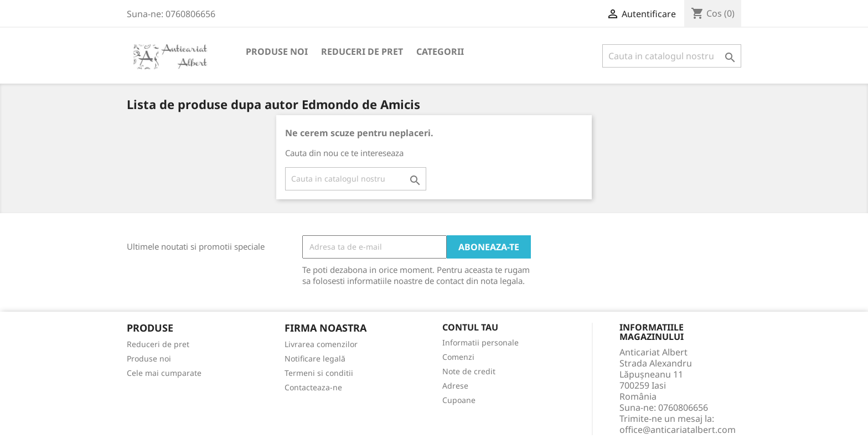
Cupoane (459, 400)
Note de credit (469, 371)
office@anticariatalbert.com (678, 430)
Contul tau (470, 328)
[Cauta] (672, 56)
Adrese (455, 386)
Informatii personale (480, 342)
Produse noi (277, 51)
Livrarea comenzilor (321, 344)
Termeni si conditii (319, 373)
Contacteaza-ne (313, 387)
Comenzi (458, 357)
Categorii (440, 51)
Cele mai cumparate (164, 373)
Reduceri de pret (362, 51)
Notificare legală (315, 358)
